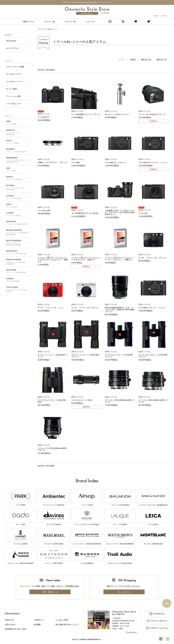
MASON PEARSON (17, 232)
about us (9, 620)
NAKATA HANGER (17, 262)
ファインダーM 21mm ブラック (153, 113)
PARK (11, 123)
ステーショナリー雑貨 (15, 67)
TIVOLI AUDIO (17, 289)
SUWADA (13, 280)
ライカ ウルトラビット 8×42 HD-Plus (53, 400)
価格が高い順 (161, 60)
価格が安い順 (146, 60)
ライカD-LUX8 (53, 209)
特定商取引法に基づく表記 (15, 629)
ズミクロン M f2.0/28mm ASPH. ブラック (120, 400)
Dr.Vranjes (17, 187)
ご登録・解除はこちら (50, 592)
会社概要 (37, 625)
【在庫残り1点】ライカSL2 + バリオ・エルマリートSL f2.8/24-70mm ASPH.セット (120, 211)
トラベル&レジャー (14, 104)
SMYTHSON (16, 271)
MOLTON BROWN (17, 243)
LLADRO (14, 214)
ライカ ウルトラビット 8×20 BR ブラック (120, 354)
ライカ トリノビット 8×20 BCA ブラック (53, 354)
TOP (39, 29)
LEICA (12, 206)
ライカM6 (86, 161)
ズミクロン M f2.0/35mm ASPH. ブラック (153, 400)
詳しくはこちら (124, 592)
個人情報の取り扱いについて (67, 625)
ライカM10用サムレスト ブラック (86, 113)
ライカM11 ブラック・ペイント (153, 306)
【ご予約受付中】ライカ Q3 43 (86, 212)
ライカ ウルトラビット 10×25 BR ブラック (153, 354)
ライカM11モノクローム (120, 161)
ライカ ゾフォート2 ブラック (153, 256)
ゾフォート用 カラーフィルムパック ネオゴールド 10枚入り (86, 257)
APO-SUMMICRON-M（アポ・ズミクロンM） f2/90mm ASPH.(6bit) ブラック (120, 308)
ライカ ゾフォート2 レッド (53, 306)
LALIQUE (14, 197)
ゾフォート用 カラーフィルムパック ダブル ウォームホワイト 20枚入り (53, 258)
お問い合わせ (10, 625)
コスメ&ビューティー (15, 81)
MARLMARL (17, 223)
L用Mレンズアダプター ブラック (53, 161)
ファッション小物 (13, 96)
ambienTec (17, 132)
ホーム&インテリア (14, 74)
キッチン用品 (12, 89)
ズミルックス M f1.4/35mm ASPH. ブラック (53, 448)
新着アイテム (29, 22)
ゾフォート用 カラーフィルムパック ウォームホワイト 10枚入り (120, 257)
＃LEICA (164, 16)
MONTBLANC (16, 252)
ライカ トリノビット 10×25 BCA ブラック (86, 354)
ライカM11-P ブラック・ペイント (153, 161)
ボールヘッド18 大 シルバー (120, 113)
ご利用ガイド (39, 620)
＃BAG (156, 16)
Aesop (12, 142)
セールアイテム (12, 48)
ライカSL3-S (53, 116)
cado (11, 169)
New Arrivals (11, 41)
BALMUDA (16, 150)
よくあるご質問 (62, 620)
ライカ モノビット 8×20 (86, 399)
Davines (14, 178)
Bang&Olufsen (17, 160)
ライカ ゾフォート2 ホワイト (86, 306)
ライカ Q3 (153, 212)
